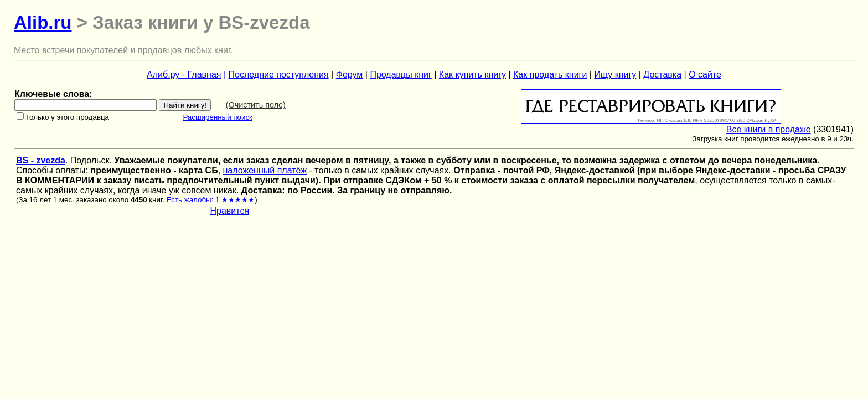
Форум (350, 75)
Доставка (662, 75)
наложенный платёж (265, 170)
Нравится (230, 211)
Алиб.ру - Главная (184, 75)
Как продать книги (550, 75)
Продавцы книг (401, 75)
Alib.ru (43, 22)
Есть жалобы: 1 (193, 200)
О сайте (705, 75)
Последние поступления (279, 75)
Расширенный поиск (218, 117)
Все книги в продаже (769, 129)
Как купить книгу (472, 75)
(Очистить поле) (256, 105)
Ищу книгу (615, 75)
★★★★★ (238, 200)
